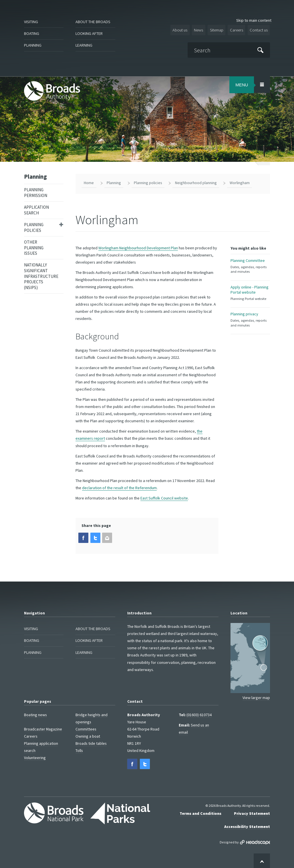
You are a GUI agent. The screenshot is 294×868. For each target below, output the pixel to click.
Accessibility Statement (247, 825)
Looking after (91, 34)
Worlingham (240, 182)
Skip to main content (254, 20)
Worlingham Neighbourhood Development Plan (138, 247)
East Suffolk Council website (164, 497)
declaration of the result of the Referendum (119, 487)
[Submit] (261, 49)
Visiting (32, 22)
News (201, 30)
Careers (238, 30)
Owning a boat (88, 735)
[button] (83, 536)
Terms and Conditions (200, 811)
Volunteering (35, 756)
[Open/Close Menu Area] (262, 84)
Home (89, 182)
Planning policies (34, 227)
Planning (34, 45)
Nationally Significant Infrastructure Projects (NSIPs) (41, 275)
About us (183, 30)
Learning (85, 45)
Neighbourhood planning (196, 182)
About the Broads (95, 22)
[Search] (230, 49)
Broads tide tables (91, 742)
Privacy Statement (252, 811)
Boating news (35, 713)
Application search (36, 209)
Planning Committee (250, 265)
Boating (32, 34)
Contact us (259, 30)
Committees (86, 728)
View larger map (256, 696)
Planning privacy (250, 324)
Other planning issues (34, 246)
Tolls (79, 749)
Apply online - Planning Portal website (250, 295)
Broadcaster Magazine (43, 728)
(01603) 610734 (199, 713)
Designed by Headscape (255, 840)
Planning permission (36, 192)
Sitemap (218, 30)
